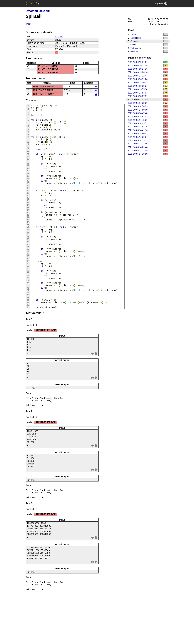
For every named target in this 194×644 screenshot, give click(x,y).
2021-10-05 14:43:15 (148, 127)
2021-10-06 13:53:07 (148, 93)
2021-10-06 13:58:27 (148, 86)
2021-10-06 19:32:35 (148, 66)
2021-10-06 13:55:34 (148, 89)
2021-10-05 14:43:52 (148, 123)
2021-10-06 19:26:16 (148, 72)
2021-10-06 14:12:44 (148, 76)
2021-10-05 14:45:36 (148, 120)
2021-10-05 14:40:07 (148, 133)
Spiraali (59, 37)
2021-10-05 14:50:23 (148, 106)
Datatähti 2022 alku (39, 11)
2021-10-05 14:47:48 (148, 113)
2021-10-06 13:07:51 (148, 96)
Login (157, 3)
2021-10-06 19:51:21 (148, 62)
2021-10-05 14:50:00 (148, 110)
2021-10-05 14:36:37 (148, 137)
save (96, 392)
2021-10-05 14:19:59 (148, 154)
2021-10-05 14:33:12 (148, 140)
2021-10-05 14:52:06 (148, 103)
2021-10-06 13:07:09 (148, 99)
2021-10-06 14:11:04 (148, 79)
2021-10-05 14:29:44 (148, 147)
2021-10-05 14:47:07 (148, 116)
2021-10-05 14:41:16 (148, 130)
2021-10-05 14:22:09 (148, 151)
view (92, 392)
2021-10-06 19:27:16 (148, 69)
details (96, 87)
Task (28, 24)
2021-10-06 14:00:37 (148, 83)
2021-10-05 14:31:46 (148, 144)
